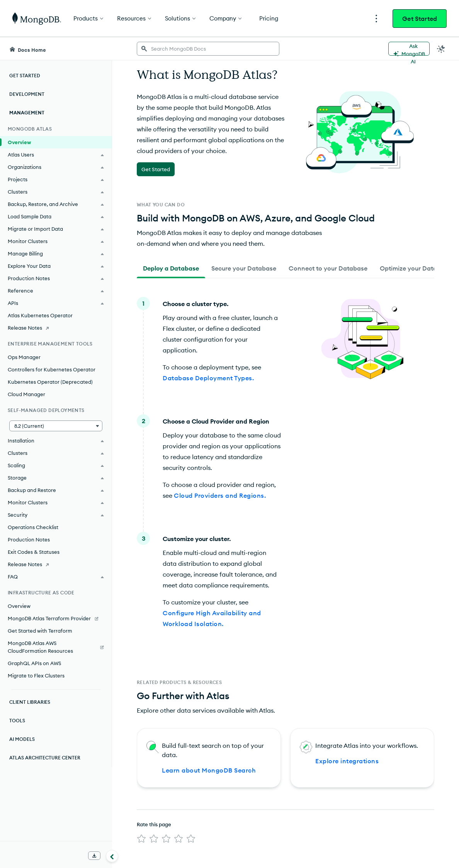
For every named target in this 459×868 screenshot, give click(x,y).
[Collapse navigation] (112, 856)
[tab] (171, 268)
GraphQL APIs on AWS (34, 663)
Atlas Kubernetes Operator (40, 315)
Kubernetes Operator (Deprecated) (50, 382)
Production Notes (29, 540)
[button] (56, 426)
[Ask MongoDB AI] (409, 49)
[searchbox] (208, 49)
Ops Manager (24, 357)
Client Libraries (30, 702)
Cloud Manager (26, 394)
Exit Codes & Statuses (34, 552)
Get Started (420, 19)
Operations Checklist (33, 527)
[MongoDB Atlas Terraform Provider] (56, 618)
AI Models (22, 739)
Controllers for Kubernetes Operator (52, 369)
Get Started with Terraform (40, 631)
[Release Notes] (56, 328)
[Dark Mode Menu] (441, 49)
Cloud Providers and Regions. (220, 495)
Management (27, 113)
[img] (141, 839)
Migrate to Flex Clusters (36, 676)
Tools (17, 721)
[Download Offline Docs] (94, 856)
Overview (19, 142)
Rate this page (154, 824)
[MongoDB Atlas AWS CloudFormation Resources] (56, 647)
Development (27, 94)
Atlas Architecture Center (45, 758)
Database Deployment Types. (208, 378)
